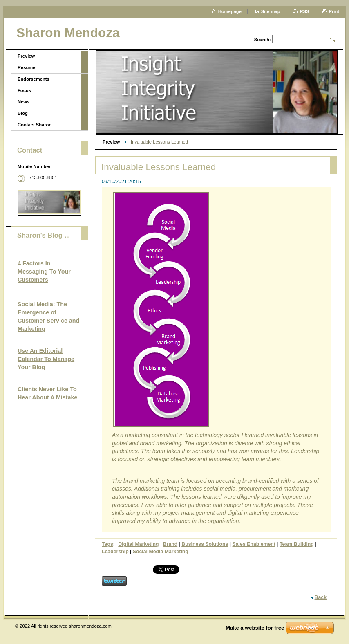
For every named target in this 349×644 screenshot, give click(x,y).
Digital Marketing (138, 544)
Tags (107, 544)
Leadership (115, 552)
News (23, 102)
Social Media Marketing (161, 552)
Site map (271, 11)
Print (334, 11)
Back (321, 597)
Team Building (297, 544)
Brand (170, 544)
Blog (23, 113)
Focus (24, 90)
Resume (27, 67)
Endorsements (34, 79)
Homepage (230, 11)
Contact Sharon (35, 125)
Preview (111, 142)
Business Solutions (205, 544)
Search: (263, 40)
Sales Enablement (254, 544)
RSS (305, 11)
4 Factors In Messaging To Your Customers (44, 272)
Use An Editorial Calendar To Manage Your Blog (46, 359)
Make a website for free (255, 628)
